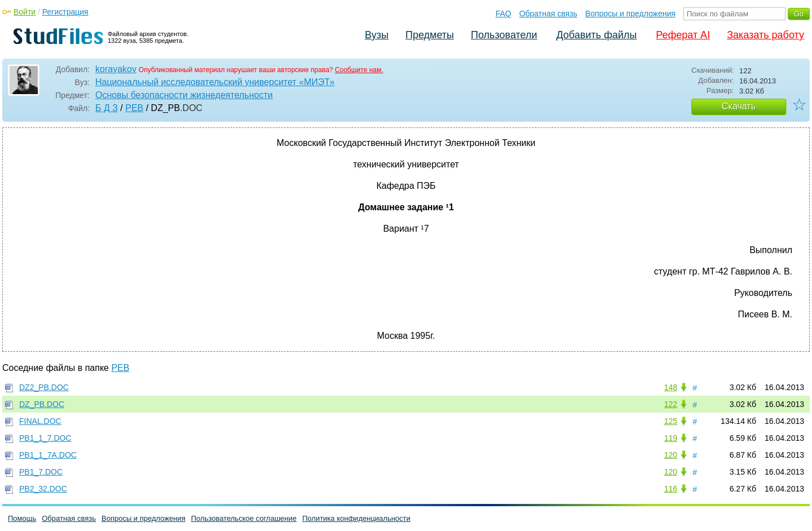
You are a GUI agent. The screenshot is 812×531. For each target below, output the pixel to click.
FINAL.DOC (40, 421)
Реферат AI (683, 35)
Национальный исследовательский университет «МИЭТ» (215, 82)
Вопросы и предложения (630, 14)
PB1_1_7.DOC (45, 438)
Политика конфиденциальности (356, 518)
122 (671, 404)
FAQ (504, 14)
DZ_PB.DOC (42, 404)
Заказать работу (765, 35)
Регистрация (65, 12)
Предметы (430, 35)
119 (671, 438)
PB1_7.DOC (41, 472)
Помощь (22, 518)
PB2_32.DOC (43, 489)
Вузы (377, 35)
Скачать (739, 106)
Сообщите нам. (359, 70)
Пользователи (504, 35)
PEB (134, 108)
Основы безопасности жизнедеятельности (184, 95)
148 (671, 387)
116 (671, 489)
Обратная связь (548, 14)
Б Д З (107, 108)
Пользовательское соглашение (244, 518)
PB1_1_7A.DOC (48, 455)
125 (671, 421)
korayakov (116, 69)
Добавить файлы (596, 35)
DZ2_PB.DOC (44, 387)
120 (671, 455)
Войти (25, 12)
